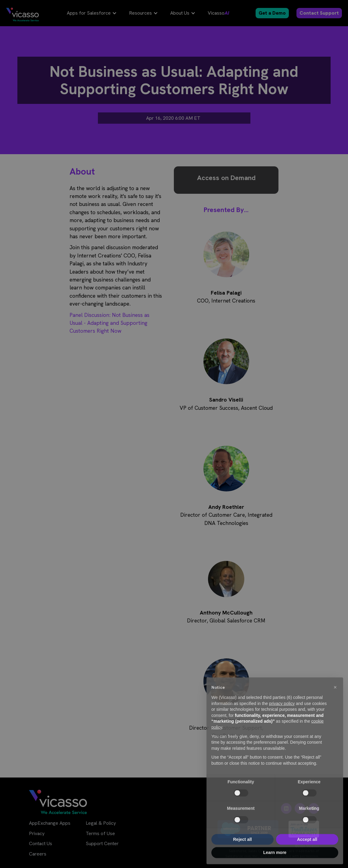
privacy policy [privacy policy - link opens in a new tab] (282, 715)
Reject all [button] (242, 851)
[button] (335, 699)
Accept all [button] (307, 851)
